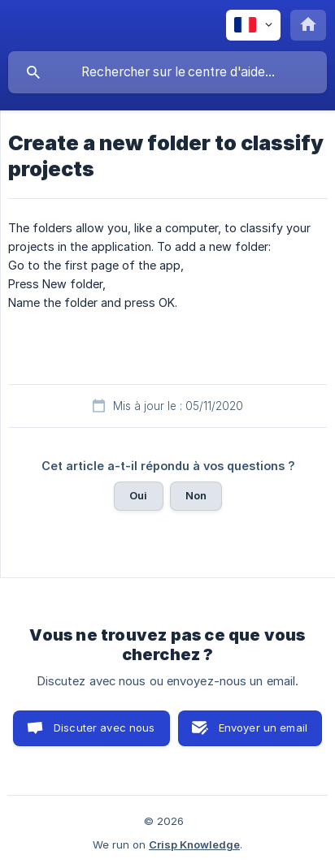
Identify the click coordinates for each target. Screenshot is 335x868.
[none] (253, 25)
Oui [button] (138, 495)
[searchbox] (167, 72)
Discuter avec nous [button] (104, 728)
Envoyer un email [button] (263, 728)
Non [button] (196, 495)
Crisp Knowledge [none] (194, 844)
